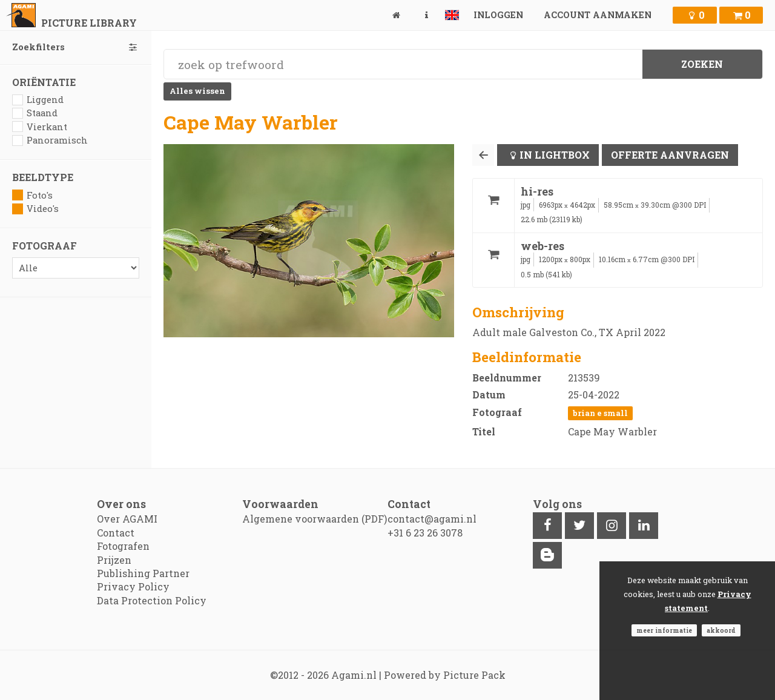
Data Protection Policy (152, 600)
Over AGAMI (127, 519)
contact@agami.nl (432, 519)
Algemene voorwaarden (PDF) (315, 519)
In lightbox (555, 155)
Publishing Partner (143, 573)
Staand (35, 113)
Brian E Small (600, 413)
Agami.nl (354, 675)
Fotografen (123, 546)
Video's (35, 209)
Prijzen (114, 560)
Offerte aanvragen (670, 155)
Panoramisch (50, 140)
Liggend (38, 100)
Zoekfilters (76, 47)
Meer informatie (664, 630)
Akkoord (721, 630)
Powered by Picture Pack (445, 675)
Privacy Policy (133, 586)
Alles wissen (197, 91)
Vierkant (40, 127)
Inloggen (498, 15)
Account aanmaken (598, 15)
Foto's (32, 195)
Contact (116, 533)
